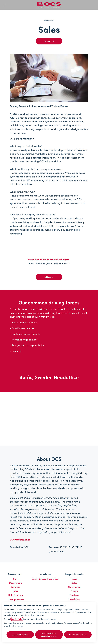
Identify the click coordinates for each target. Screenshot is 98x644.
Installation (74, 599)
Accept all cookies (20, 635)
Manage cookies (16, 599)
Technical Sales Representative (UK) (49, 259)
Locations (16, 587)
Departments (16, 583)
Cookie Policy (17, 619)
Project (74, 579)
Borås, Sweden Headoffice (45, 579)
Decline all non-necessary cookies (49, 635)
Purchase (74, 595)
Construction (74, 587)
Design (74, 591)
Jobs (16, 591)
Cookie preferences (78, 635)
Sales (74, 583)
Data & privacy (16, 595)
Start (16, 579)
